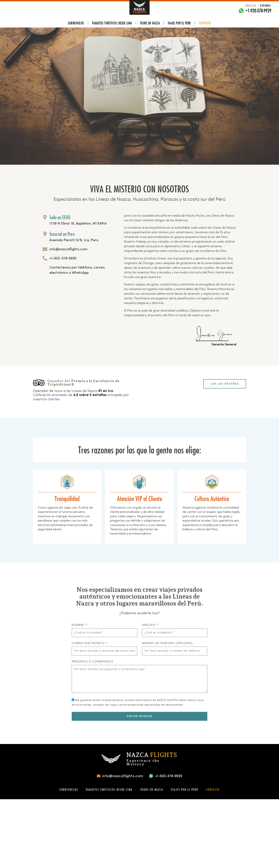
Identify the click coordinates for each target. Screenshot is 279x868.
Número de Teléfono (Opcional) (167, 643)
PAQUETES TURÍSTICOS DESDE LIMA (112, 23)
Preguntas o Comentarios (92, 662)
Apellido (149, 625)
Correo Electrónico (89, 643)
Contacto (205, 23)
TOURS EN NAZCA (150, 23)
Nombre (78, 625)
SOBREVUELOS (76, 23)
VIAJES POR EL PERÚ (179, 23)
